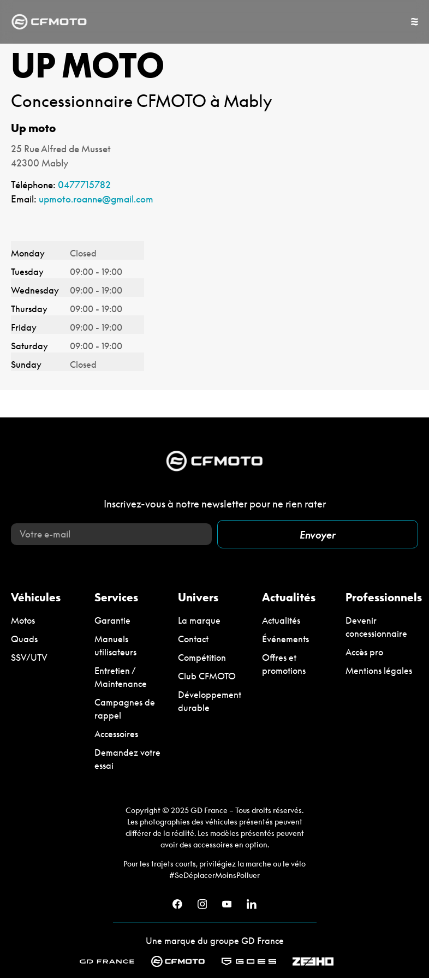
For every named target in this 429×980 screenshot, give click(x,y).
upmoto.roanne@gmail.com (96, 199)
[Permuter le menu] (415, 22)
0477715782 (84, 185)
